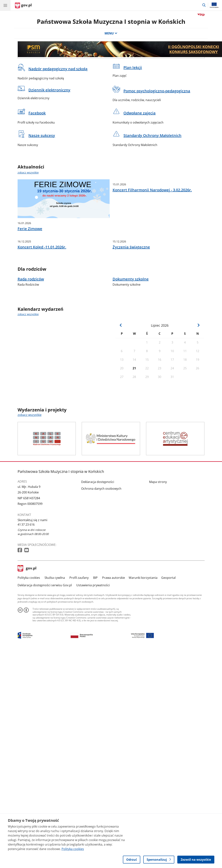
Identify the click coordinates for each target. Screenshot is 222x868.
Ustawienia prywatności (93, 624)
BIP (95, 616)
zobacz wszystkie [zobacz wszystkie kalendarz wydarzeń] (28, 353)
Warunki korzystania (143, 616)
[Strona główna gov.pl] (23, 6)
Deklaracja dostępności (98, 521)
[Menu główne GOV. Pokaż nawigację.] (5, 5)
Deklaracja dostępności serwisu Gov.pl (45, 624)
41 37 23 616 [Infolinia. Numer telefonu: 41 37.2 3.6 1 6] (26, 563)
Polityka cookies (29, 616)
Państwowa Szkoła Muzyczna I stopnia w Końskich (111, 21)
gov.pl (27, 607)
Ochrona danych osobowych (101, 528)
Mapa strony (158, 521)
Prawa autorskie (114, 616)
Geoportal (168, 616)
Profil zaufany (79, 616)
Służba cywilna (55, 616)
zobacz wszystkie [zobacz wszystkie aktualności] (28, 172)
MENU (111, 33)
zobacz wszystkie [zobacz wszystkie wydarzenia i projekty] (30, 454)
